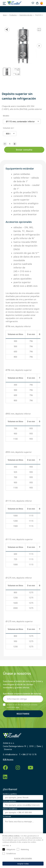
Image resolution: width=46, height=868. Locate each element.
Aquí (18, 707)
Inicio (5, 15)
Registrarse (23, 714)
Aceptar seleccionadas (23, 858)
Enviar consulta (24, 150)
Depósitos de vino (26, 15)
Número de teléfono (10, 809)
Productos (13, 15)
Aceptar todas (23, 864)
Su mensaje (7, 816)
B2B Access (8, 759)
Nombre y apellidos (10, 794)
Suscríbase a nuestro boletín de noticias (22, 694)
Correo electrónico (10, 801)
